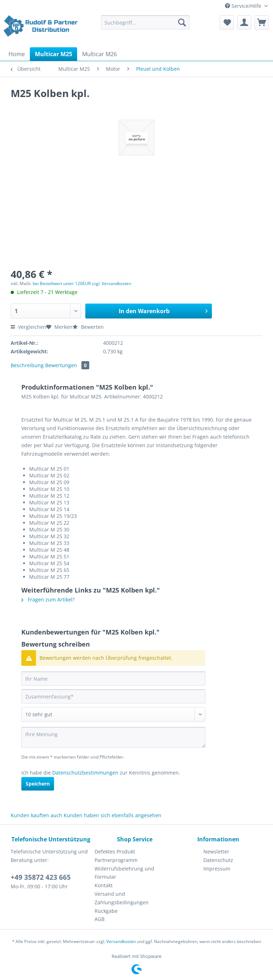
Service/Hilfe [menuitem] (244, 6)
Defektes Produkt (115, 852)
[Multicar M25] (53, 54)
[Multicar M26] (100, 54)
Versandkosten (121, 941)
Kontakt (104, 885)
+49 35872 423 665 (41, 877)
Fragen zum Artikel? (48, 599)
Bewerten (88, 327)
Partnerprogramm (116, 860)
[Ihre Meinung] (113, 737)
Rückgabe (106, 911)
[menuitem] (145, 26)
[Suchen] (182, 22)
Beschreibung (27, 365)
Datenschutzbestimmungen (85, 773)
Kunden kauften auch (36, 815)
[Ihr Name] (113, 679)
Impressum (217, 869)
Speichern (38, 784)
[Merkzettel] (227, 22)
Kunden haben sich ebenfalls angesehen (113, 815)
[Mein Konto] (244, 22)
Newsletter (216, 852)
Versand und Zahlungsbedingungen (122, 898)
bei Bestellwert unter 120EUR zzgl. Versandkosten (82, 283)
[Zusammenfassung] (113, 696)
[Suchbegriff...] (145, 22)
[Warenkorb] (262, 22)
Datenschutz (218, 860)
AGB (100, 919)
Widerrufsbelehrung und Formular (124, 873)
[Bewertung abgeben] (113, 714)
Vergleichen (28, 327)
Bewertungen (67, 365)
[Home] (17, 54)
